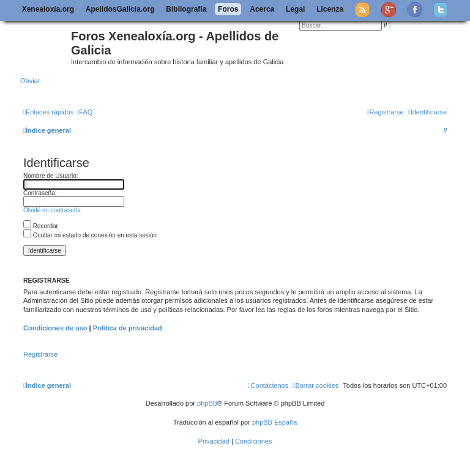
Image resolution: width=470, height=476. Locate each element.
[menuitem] (84, 112)
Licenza (330, 9)
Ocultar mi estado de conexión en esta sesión (90, 235)
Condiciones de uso (55, 328)
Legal (295, 9)
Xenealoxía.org (48, 9)
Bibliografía (186, 9)
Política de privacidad (128, 328)
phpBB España (274, 422)
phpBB (207, 403)
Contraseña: (40, 193)
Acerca (262, 9)
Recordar (41, 226)
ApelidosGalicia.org (120, 9)
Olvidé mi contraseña (52, 210)
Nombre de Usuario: (50, 176)
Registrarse (40, 354)
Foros (228, 9)
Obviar (30, 81)
